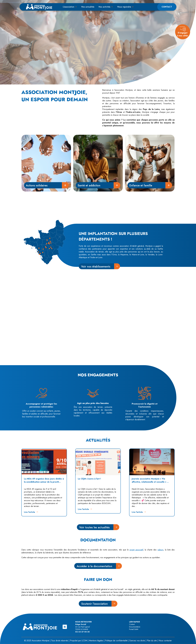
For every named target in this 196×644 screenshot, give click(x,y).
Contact (167, 7)
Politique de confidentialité (116, 641)
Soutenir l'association (94, 604)
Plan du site (152, 641)
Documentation (135, 627)
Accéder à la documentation (94, 566)
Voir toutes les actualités (94, 527)
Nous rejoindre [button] (124, 7)
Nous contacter (165, 641)
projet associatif (136, 550)
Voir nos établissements (96, 266)
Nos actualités (88, 7)
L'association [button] (69, 7)
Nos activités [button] (104, 7)
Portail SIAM (134, 629)
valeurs (160, 550)
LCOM (84, 641)
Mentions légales (96, 641)
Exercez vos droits (137, 641)
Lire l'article (29, 512)
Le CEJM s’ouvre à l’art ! (89, 479)
